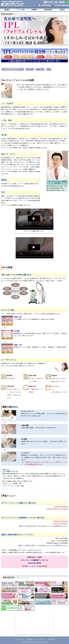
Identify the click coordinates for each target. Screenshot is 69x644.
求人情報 (51, 639)
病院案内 (7, 10)
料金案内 (62, 10)
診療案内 (34, 10)
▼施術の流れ (40, 69)
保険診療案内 (48, 10)
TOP (3, 14)
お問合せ (30, 639)
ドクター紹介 (21, 10)
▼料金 (49, 69)
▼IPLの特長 (30, 69)
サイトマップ (20, 639)
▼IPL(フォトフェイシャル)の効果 (13, 69)
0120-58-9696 (34, 563)
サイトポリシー (40, 639)
